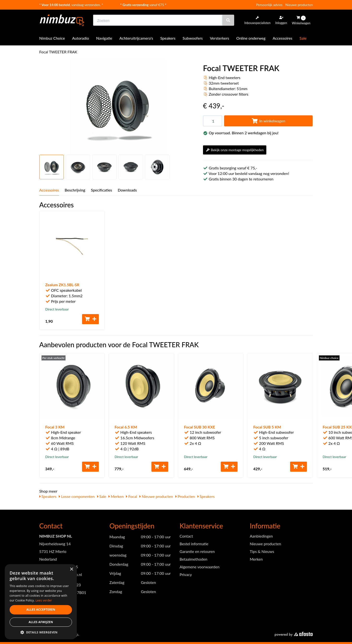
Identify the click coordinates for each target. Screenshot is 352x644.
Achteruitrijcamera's (136, 38)
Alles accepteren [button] (41, 610)
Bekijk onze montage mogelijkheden (235, 150)
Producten (185, 496)
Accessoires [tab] (49, 190)
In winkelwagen (268, 121)
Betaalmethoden (194, 559)
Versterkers (220, 38)
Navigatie (104, 38)
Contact (186, 536)
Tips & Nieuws (262, 551)
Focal (131, 496)
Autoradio (81, 38)
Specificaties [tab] (101, 190)
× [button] (71, 569)
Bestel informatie (194, 544)
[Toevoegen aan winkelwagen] (90, 319)
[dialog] (41, 602)
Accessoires (282, 38)
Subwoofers (193, 38)
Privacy (186, 574)
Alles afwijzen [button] (41, 622)
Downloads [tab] (127, 190)
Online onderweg (251, 38)
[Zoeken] (228, 20)
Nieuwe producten (299, 5)
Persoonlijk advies (269, 5)
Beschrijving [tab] (75, 190)
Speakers (168, 38)
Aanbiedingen (261, 536)
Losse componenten (77, 496)
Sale (303, 38)
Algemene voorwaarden (200, 567)
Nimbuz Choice (52, 38)
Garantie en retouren (197, 551)
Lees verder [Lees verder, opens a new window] (44, 600)
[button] (41, 632)
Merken (116, 496)
